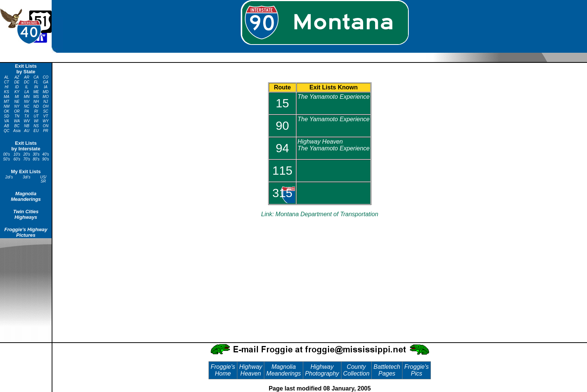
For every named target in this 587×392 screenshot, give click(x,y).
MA (7, 97)
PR (46, 131)
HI (7, 87)
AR (27, 77)
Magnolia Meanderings (26, 196)
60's (17, 159)
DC (27, 82)
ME (36, 92)
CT (7, 82)
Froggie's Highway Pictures (26, 232)
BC (17, 126)
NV (27, 102)
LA (27, 92)
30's (36, 154)
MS (36, 97)
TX (27, 116)
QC (7, 131)
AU (27, 131)
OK (6, 111)
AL (6, 77)
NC (27, 106)
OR (17, 111)
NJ (46, 102)
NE (17, 102)
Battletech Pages (387, 370)
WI (36, 121)
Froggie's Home (223, 370)
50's (6, 159)
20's (27, 154)
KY (17, 92)
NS (36, 126)
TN (17, 116)
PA (27, 111)
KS (7, 92)
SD (7, 116)
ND (36, 106)
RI (36, 111)
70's (27, 159)
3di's (27, 177)
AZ (17, 77)
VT (45, 116)
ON (45, 126)
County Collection (356, 370)
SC (46, 111)
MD (46, 92)
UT (36, 116)
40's (46, 154)
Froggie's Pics (416, 370)
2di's (9, 177)
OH (45, 106)
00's (6, 154)
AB (7, 126)
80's (36, 159)
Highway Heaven (251, 370)
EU (36, 131)
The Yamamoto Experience (334, 97)
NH (36, 102)
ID (17, 87)
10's (17, 154)
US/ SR (43, 179)
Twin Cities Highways (26, 214)
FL (36, 82)
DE (17, 82)
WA (17, 121)
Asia (17, 131)
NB (27, 126)
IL (27, 87)
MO (46, 97)
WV (27, 121)
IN (36, 87)
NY (17, 106)
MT (6, 102)
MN (27, 97)
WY (46, 121)
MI (17, 97)
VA (7, 121)
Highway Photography (322, 370)
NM (7, 106)
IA (45, 87)
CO (45, 77)
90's (46, 159)
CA (36, 77)
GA (46, 82)
